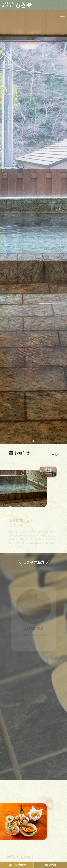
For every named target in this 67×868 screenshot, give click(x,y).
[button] (31, 441)
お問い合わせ (17, 865)
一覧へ (56, 455)
